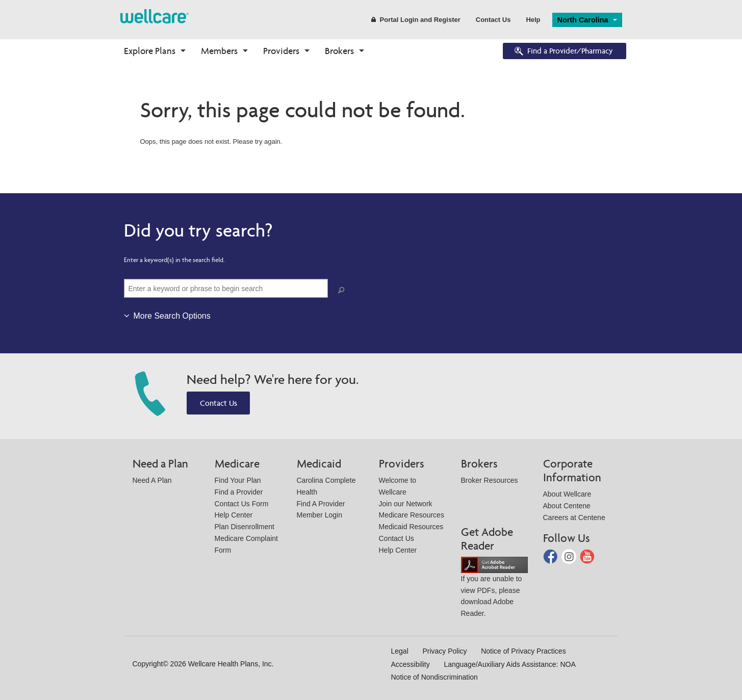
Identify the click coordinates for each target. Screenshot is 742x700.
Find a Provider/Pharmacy (563, 52)
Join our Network (406, 504)
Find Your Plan (238, 480)
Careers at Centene (574, 517)
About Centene (567, 506)
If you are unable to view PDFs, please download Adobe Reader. (494, 589)
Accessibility (411, 664)
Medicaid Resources (411, 527)
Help (533, 20)
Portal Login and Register (416, 20)
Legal (400, 651)
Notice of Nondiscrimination (434, 677)
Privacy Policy (444, 651)
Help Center (234, 515)
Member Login (320, 515)
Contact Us (493, 20)
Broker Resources (490, 480)
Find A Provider (321, 504)
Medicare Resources (412, 515)
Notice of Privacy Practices (523, 651)
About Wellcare (567, 494)
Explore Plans (150, 51)
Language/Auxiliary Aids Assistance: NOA (509, 664)
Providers (281, 51)
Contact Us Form (242, 504)
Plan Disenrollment (245, 527)
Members (219, 51)
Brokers (339, 51)
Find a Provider (239, 492)
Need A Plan (152, 480)
